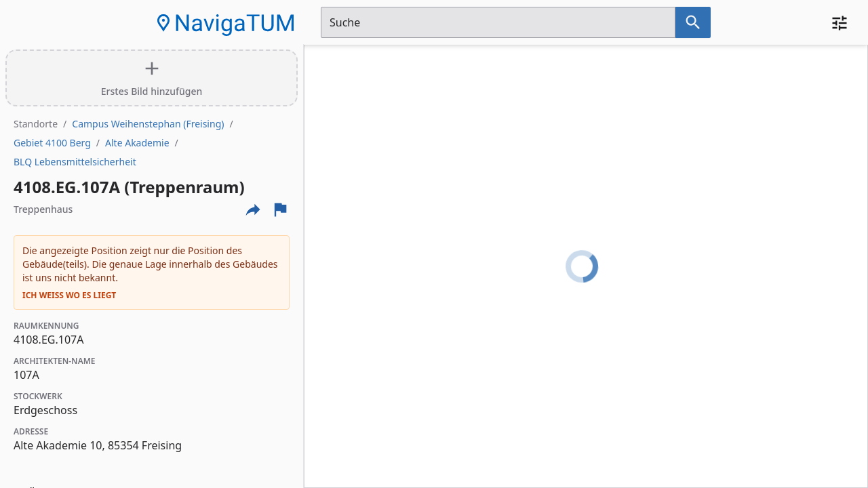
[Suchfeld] (498, 22)
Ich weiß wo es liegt (69, 296)
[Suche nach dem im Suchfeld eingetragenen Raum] (693, 22)
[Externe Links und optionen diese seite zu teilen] (253, 209)
